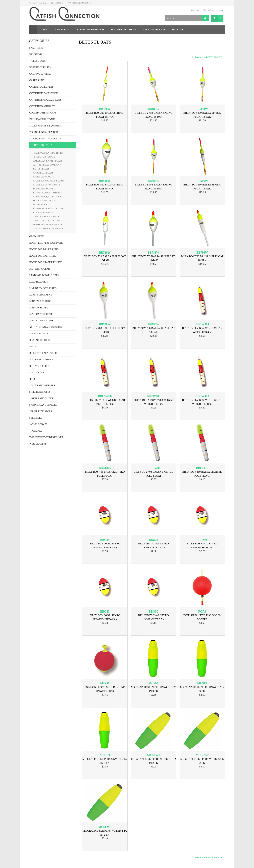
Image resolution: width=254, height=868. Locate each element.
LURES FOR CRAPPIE (41, 295)
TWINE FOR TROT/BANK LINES (46, 437)
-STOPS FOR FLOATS (44, 157)
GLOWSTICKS (37, 236)
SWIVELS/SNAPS (38, 424)
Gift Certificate (154, 30)
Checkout (195, 10)
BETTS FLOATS (41, 169)
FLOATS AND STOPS (42, 145)
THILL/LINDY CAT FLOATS (48, 221)
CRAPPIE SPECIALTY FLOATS (49, 181)
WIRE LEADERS (38, 444)
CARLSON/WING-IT (44, 177)
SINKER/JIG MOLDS (40, 392)
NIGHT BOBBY (41, 205)
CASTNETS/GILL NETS (41, 87)
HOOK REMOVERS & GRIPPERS (46, 243)
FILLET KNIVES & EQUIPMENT (46, 126)
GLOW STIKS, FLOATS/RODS (49, 197)
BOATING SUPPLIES (40, 67)
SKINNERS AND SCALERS (43, 405)
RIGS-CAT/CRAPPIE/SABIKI (44, 353)
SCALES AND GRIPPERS (42, 385)
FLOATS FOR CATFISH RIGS (48, 193)
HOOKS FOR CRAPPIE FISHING (46, 262)
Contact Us (59, 3)
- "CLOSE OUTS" (38, 61)
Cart (44, 30)
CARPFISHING (37, 80)
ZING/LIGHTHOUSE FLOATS (48, 229)
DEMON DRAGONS (43, 189)
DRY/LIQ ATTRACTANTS (42, 119)
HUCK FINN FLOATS (44, 201)
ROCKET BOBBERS (43, 213)
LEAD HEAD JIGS (39, 282)
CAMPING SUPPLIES (40, 74)
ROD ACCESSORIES (40, 366)
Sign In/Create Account (213, 10)
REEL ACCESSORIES (40, 340)
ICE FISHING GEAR (40, 269)
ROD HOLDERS (38, 373)
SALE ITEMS (36, 48)
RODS (32, 379)
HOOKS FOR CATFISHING (43, 256)
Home (33, 30)
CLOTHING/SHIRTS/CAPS (43, 113)
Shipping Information (81, 3)
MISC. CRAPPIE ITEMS (41, 321)
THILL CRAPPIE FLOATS (46, 217)
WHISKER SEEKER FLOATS (48, 225)
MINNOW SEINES (39, 308)
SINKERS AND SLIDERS (42, 398)
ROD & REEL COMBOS (41, 360)
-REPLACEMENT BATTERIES (49, 153)
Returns (178, 30)
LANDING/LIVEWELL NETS (44, 275)
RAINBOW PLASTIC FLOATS (48, 209)
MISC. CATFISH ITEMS (41, 314)
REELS (33, 347)
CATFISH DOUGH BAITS (42, 106)
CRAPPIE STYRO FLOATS (47, 185)
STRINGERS (36, 418)
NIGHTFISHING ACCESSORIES (46, 327)
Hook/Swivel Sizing (124, 30)
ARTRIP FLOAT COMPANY (47, 165)
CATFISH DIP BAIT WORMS (44, 93)
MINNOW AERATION (40, 301)
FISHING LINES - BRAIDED (44, 132)
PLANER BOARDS (39, 334)
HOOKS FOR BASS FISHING (44, 249)
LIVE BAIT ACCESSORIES (43, 288)
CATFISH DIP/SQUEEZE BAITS (45, 100)
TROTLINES (36, 431)
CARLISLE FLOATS (43, 173)
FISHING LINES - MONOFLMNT (46, 139)
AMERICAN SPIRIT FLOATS (48, 161)
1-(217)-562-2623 (39, 3)
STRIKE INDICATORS (41, 411)
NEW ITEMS (36, 54)
